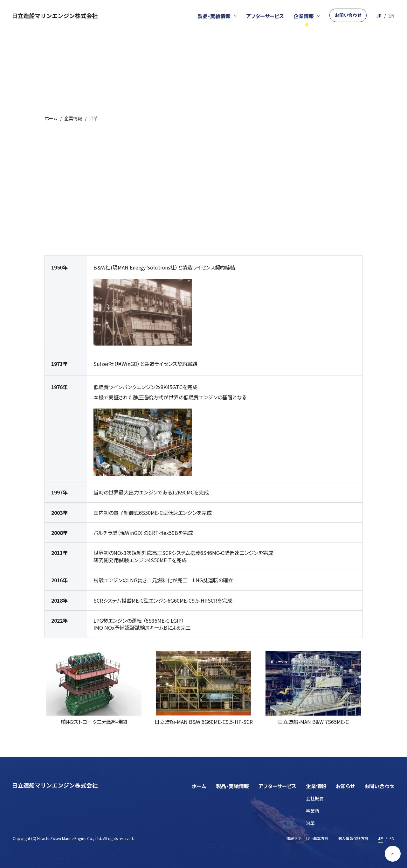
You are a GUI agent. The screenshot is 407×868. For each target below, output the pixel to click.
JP (379, 16)
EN (391, 16)
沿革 (310, 823)
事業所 (313, 811)
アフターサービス (277, 786)
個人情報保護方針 (353, 838)
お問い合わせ (348, 15)
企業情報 (316, 786)
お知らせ (345, 786)
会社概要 (315, 798)
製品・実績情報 (232, 786)
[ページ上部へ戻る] (393, 854)
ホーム (199, 786)
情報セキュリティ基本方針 (307, 838)
